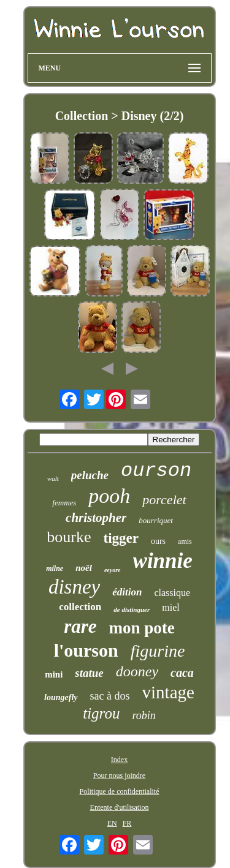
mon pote (142, 628)
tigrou (101, 713)
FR (127, 823)
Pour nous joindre (119, 776)
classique (172, 593)
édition (127, 592)
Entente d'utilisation (120, 807)
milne (55, 568)
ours (158, 541)
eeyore (113, 570)
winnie (163, 561)
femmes (64, 503)
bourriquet (156, 520)
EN (112, 823)
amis (185, 542)
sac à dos (110, 696)
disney (74, 587)
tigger (121, 538)
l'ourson (86, 650)
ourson (156, 471)
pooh (109, 496)
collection (80, 607)
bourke (69, 537)
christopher (96, 518)
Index (119, 760)
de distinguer (132, 609)
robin (144, 715)
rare (80, 626)
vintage (168, 692)
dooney (137, 671)
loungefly (61, 697)
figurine (158, 651)
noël (84, 568)
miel (171, 607)
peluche (90, 475)
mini (54, 674)
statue (89, 673)
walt (53, 478)
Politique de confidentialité (120, 791)
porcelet (164, 500)
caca (182, 673)
